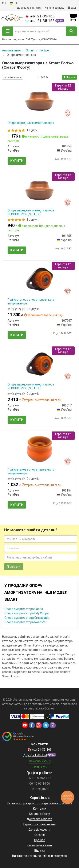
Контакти (40, 809)
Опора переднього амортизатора (31, 123)
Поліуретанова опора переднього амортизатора (31, 302)
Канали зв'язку (54, 8)
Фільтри (69, 77)
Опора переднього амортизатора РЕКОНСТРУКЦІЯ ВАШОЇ (31, 212)
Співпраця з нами (40, 845)
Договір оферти (39, 830)
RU (4, 3)
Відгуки (39, 851)
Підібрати (14, 567)
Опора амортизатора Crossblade (27, 618)
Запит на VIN (39, 767)
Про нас (39, 840)
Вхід (72, 8)
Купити (17, 161)
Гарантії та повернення (39, 824)
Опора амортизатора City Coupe (27, 613)
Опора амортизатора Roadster (25, 622)
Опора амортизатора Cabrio (24, 609)
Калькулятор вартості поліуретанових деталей (40, 803)
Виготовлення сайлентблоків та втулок (39, 856)
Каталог (40, 835)
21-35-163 (40, 16)
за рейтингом (13, 77)
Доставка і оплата (29, 8)
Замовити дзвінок (40, 761)
